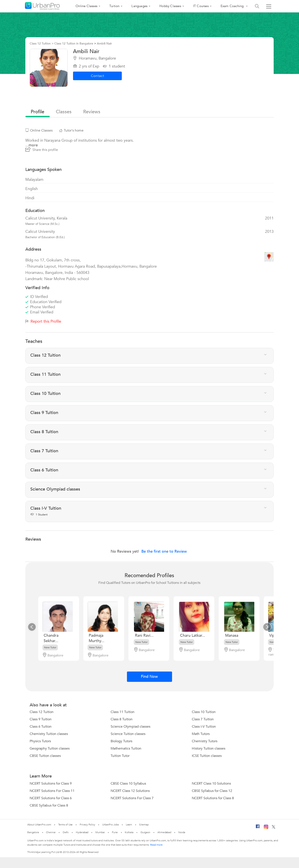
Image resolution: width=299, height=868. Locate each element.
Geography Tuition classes (50, 748)
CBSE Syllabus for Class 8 (49, 805)
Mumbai (100, 832)
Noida (182, 832)
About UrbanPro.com (39, 825)
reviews (92, 112)
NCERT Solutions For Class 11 (52, 791)
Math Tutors (201, 734)
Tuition (114, 6)
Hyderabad (82, 832)
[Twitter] (274, 828)
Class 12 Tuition (42, 712)
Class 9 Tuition (41, 719)
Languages (139, 6)
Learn (129, 825)
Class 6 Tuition (41, 727)
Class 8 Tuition (122, 719)
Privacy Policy (87, 825)
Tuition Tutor (120, 756)
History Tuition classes (209, 748)
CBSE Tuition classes (45, 756)
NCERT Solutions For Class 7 (132, 798)
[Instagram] (266, 828)
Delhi (66, 832)
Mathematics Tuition (126, 748)
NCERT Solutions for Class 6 (51, 798)
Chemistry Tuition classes (49, 734)
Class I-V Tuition (204, 727)
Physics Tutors (40, 741)
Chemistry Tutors (205, 741)
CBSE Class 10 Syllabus (128, 784)
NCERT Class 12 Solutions (130, 791)
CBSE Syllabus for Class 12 (212, 791)
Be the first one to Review (164, 551)
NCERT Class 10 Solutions (211, 784)
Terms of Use (66, 825)
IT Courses (201, 6)
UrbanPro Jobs (111, 825)
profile (37, 112)
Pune (115, 832)
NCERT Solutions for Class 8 (213, 798)
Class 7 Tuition (203, 719)
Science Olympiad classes (130, 727)
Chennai (51, 832)
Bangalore (33, 832)
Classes (64, 112)
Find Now (149, 677)
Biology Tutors (121, 741)
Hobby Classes (170, 6)
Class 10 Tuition (204, 712)
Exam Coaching (233, 6)
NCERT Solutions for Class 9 (51, 784)
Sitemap (144, 825)
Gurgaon (145, 832)
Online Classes (86, 6)
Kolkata (129, 832)
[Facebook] (258, 828)
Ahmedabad (164, 832)
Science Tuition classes (128, 734)
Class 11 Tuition (123, 712)
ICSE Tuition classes (207, 756)
